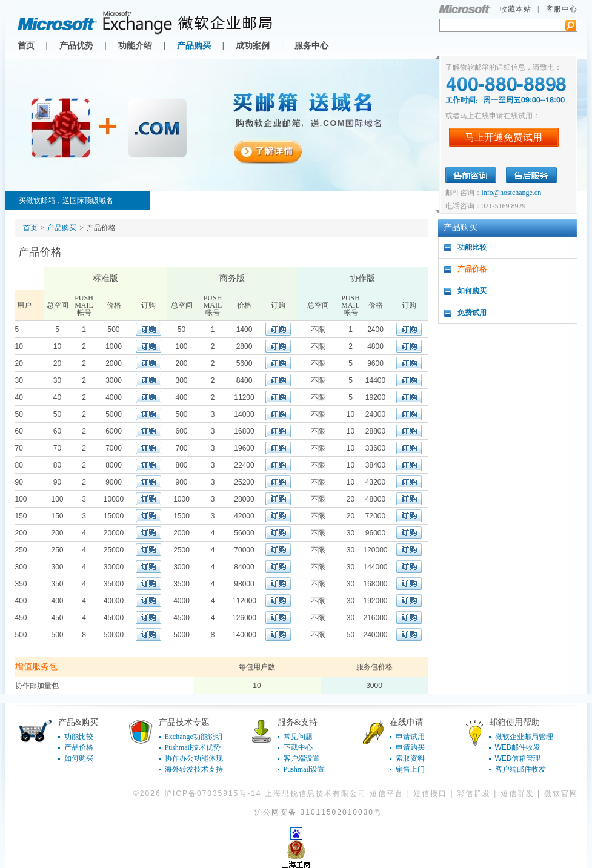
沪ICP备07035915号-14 (213, 793)
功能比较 (472, 247)
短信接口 (430, 793)
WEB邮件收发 (518, 747)
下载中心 (298, 747)
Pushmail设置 (304, 769)
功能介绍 (135, 46)
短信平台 (387, 793)
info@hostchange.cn (512, 193)
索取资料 (410, 758)
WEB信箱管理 (518, 758)
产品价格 (472, 269)
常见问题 (298, 737)
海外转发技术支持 (194, 769)
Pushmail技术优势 (193, 747)
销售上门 (410, 769)
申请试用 (410, 737)
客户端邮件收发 (520, 769)
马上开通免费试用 (504, 137)
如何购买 (472, 291)
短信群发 (517, 793)
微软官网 (561, 793)
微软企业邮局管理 (524, 737)
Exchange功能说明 (194, 737)
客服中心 (562, 9)
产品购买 (194, 46)
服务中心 (311, 46)
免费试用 (472, 313)
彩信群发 (474, 793)
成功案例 (253, 46)
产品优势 (76, 46)
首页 (26, 46)
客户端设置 (302, 758)
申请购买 (410, 747)
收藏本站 (516, 9)
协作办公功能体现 (194, 758)
